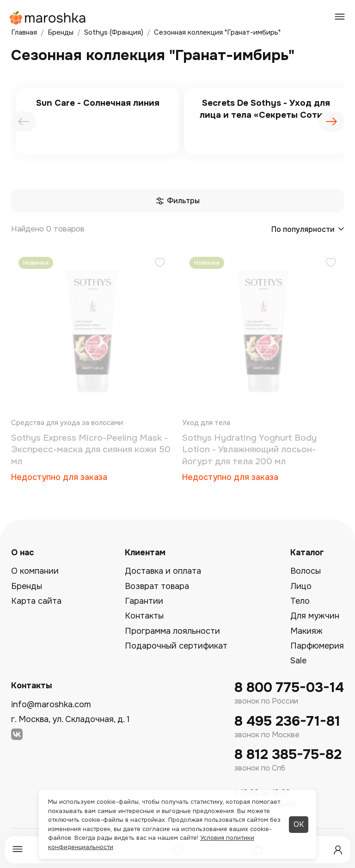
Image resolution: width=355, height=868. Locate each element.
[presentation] (24, 121)
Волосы (306, 571)
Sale (298, 661)
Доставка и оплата (163, 571)
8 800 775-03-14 (289, 688)
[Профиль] (338, 850)
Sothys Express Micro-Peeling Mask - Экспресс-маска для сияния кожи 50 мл (91, 450)
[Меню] (18, 850)
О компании (35, 571)
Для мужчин (315, 616)
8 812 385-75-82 (288, 755)
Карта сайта (36, 601)
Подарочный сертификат (176, 646)
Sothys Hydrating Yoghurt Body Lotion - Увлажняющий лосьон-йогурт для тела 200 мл (249, 450)
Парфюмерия (317, 646)
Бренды (27, 586)
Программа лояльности (172, 631)
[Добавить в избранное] (160, 264)
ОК (299, 824)
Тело (300, 601)
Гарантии (144, 601)
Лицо (301, 586)
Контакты (144, 616)
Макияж (306, 631)
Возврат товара (157, 586)
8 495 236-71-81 (287, 721)
